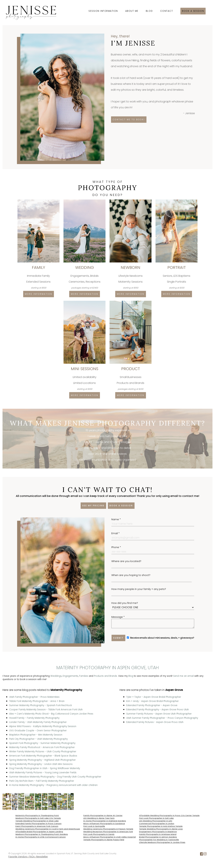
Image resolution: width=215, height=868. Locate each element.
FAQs (32, 857)
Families (84, 676)
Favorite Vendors (18, 857)
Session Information (103, 11)
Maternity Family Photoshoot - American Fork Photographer (42, 747)
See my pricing (93, 506)
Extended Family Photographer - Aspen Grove (152, 705)
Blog (149, 11)
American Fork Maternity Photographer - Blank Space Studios (43, 756)
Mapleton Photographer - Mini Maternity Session (36, 735)
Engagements (70, 676)
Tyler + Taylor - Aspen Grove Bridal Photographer (154, 697)
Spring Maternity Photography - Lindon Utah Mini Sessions (41, 764)
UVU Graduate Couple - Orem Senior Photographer (38, 731)
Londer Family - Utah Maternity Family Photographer (38, 722)
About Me (132, 11)
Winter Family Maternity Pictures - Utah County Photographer (43, 752)
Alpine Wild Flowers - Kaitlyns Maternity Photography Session (43, 726)
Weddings (56, 676)
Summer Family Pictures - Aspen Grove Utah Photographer (159, 714)
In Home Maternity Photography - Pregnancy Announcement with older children (53, 785)
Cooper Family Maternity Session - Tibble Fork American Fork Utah (46, 710)
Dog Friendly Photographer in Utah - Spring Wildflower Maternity (45, 768)
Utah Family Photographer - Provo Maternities (34, 697)
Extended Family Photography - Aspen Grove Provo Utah (158, 710)
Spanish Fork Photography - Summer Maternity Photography (42, 743)
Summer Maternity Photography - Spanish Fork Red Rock (40, 705)
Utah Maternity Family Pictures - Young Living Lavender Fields (43, 773)
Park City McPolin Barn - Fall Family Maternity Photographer (42, 781)
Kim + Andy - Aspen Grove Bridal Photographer (153, 701)
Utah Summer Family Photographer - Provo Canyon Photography (162, 718)
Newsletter (42, 857)
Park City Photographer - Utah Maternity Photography (38, 739)
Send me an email (183, 676)
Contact (167, 11)
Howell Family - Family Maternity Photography (34, 718)
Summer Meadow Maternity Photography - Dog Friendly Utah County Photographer (55, 777)
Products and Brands (105, 676)
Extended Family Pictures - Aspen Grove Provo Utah (155, 722)
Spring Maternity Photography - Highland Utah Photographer (42, 760)
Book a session (193, 11)
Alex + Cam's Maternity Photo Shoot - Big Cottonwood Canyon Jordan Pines (51, 714)
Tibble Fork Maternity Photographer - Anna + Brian (37, 701)
